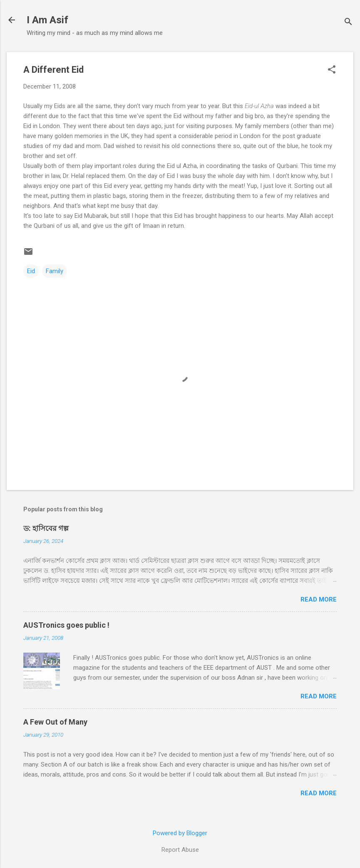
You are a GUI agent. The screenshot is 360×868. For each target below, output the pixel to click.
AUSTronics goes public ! (66, 625)
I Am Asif (47, 20)
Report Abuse (180, 850)
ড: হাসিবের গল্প (46, 528)
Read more (319, 599)
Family (55, 271)
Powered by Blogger (180, 833)
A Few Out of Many (55, 722)
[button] (332, 70)
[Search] (348, 23)
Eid (31, 271)
